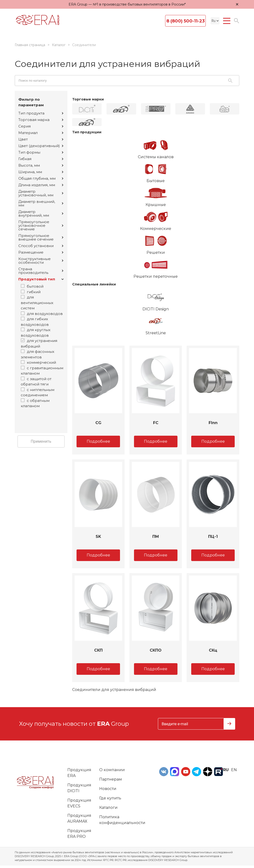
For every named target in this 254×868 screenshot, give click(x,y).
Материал (41, 133)
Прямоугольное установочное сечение (41, 225)
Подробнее (98, 441)
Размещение (41, 252)
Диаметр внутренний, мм (41, 213)
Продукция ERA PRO (79, 834)
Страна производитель (41, 271)
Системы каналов (156, 148)
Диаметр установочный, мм (41, 193)
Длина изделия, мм (41, 185)
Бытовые (156, 171)
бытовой (35, 286)
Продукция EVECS (79, 803)
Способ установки (41, 246)
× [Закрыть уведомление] (237, 4)
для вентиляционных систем (37, 303)
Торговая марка (41, 120)
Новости (108, 789)
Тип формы (41, 152)
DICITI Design (156, 300)
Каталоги (108, 808)
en (234, 770)
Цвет (41, 139)
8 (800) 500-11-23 (186, 21)
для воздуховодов (45, 314)
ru (226, 770)
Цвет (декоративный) (41, 146)
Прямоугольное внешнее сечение (41, 237)
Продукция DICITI (79, 788)
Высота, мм (41, 165)
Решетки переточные (156, 267)
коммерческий (41, 362)
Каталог (59, 45)
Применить (41, 441)
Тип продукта (41, 113)
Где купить (110, 798)
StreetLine (156, 324)
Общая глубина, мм (41, 178)
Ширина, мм (41, 172)
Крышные (156, 195)
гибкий (34, 292)
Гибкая (41, 159)
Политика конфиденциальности (122, 820)
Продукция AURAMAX (79, 818)
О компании (112, 770)
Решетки (156, 243)
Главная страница (30, 45)
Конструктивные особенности (41, 261)
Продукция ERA (79, 773)
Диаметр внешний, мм (41, 203)
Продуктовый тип (41, 279)
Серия (41, 126)
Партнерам (111, 779)
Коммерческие (156, 219)
